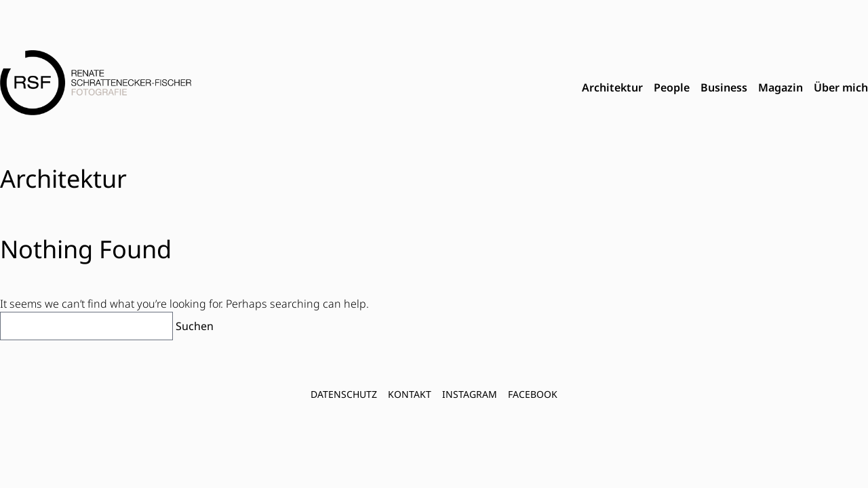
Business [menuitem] (724, 87)
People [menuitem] (672, 87)
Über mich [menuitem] (841, 87)
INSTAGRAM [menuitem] (470, 394)
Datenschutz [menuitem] (344, 394)
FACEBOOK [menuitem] (533, 394)
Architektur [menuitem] (612, 87)
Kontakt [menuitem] (410, 394)
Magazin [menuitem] (781, 87)
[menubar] (725, 88)
